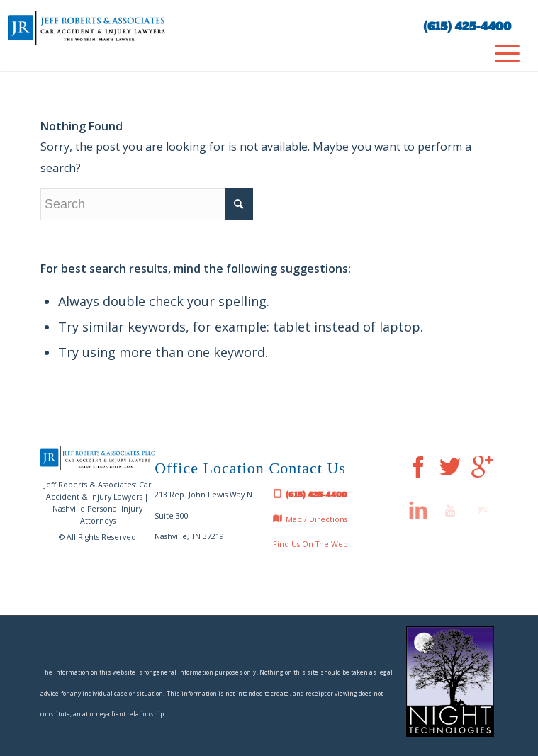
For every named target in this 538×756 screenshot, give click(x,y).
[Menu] (500, 53)
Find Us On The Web (310, 544)
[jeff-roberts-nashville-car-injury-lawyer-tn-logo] (178, 28)
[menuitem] (500, 53)
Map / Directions (310, 520)
